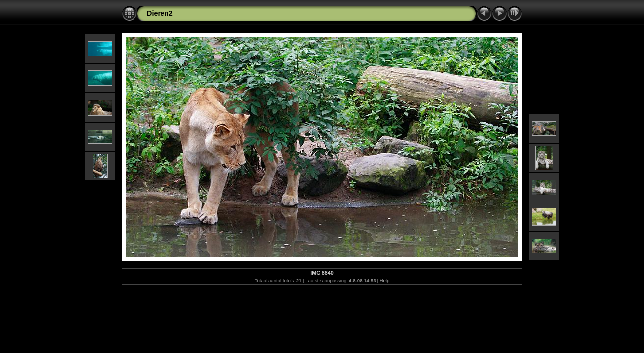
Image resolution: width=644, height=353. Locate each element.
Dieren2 (160, 13)
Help (385, 281)
